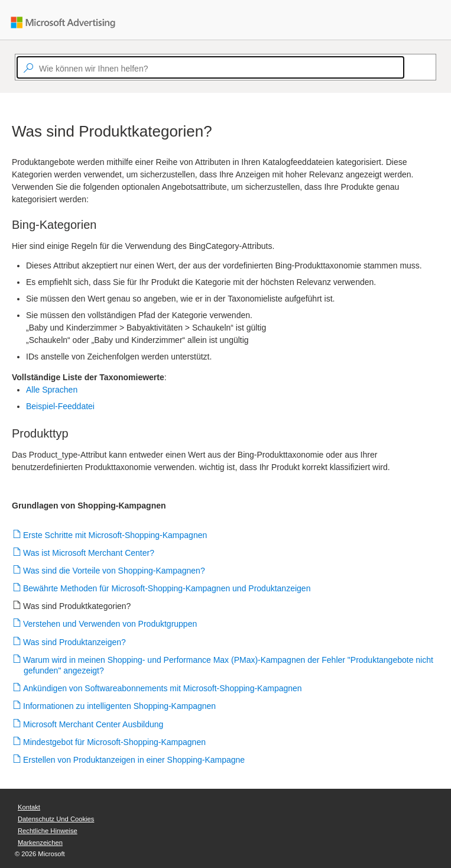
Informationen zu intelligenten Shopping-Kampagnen (120, 706)
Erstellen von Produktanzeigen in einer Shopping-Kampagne (134, 760)
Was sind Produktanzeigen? (75, 642)
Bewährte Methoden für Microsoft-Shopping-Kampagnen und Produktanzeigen (167, 588)
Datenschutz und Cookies (56, 819)
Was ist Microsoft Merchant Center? (89, 553)
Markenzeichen (40, 843)
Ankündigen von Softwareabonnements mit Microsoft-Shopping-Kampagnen (163, 688)
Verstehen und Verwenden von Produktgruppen (110, 624)
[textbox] (210, 67)
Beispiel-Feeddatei (60, 406)
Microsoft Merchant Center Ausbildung (93, 724)
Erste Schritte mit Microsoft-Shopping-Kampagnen (115, 535)
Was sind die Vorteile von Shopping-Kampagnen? (114, 571)
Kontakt (29, 807)
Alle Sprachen (52, 390)
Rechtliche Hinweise (48, 831)
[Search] (410, 67)
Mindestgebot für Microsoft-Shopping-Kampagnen (115, 742)
